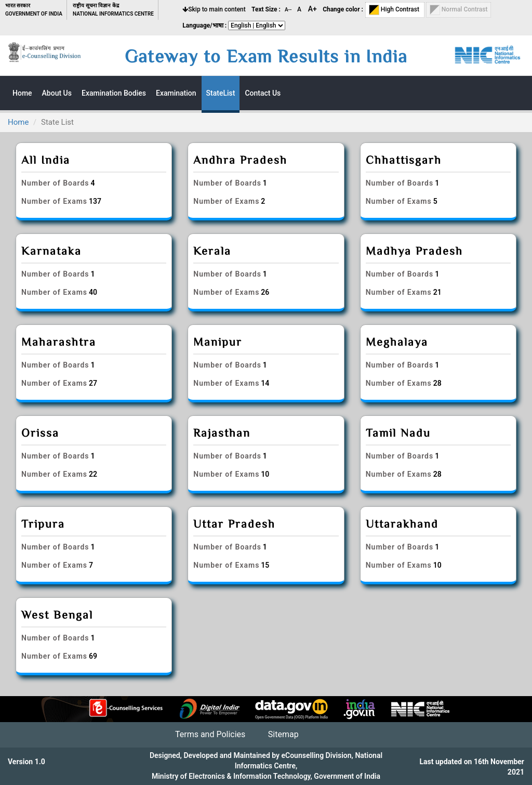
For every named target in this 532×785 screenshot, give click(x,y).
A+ (312, 9)
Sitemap (283, 734)
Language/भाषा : (204, 25)
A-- (289, 10)
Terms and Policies (210, 734)
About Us (57, 93)
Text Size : (266, 9)
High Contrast (395, 10)
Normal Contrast (459, 10)
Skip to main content (214, 9)
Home (18, 122)
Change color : (343, 9)
